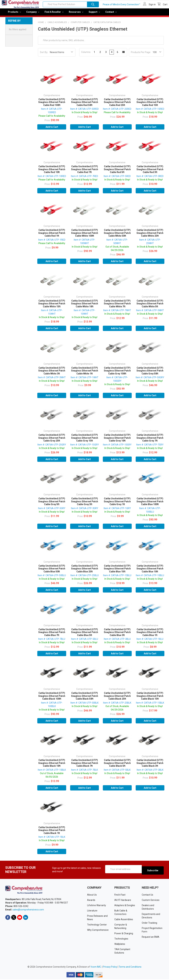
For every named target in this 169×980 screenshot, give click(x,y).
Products (14, 14)
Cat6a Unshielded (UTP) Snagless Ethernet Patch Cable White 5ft (150, 306)
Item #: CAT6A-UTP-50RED (84, 111)
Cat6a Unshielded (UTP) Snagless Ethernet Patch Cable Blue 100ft (150, 504)
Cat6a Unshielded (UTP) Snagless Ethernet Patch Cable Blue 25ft (85, 571)
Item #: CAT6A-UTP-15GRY (85, 447)
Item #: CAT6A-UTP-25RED (117, 111)
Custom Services (151, 901)
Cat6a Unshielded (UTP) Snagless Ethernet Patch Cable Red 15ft (150, 105)
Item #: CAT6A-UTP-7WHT (117, 313)
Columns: (86, 54)
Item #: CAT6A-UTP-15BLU (117, 578)
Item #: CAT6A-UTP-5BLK (117, 772)
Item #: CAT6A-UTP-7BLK (84, 772)
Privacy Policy (110, 968)
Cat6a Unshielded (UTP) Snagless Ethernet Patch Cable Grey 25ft (52, 440)
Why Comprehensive (98, 931)
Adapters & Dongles (125, 906)
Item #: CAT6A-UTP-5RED (117, 178)
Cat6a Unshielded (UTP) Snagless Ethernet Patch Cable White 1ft (85, 373)
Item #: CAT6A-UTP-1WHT (84, 380)
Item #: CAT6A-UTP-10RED (52, 178)
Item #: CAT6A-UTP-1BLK (52, 839)
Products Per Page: (141, 55)
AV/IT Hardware (123, 901)
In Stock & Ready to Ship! (85, 115)
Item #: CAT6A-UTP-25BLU (85, 578)
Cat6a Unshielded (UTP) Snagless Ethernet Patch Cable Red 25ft (117, 105)
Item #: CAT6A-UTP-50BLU (52, 578)
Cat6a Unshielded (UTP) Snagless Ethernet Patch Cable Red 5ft (117, 172)
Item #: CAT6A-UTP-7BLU (52, 641)
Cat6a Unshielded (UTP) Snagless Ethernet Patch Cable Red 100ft (52, 105)
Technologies (121, 940)
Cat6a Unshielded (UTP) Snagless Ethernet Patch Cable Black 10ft (52, 765)
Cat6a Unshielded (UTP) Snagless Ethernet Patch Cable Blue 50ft (52, 571)
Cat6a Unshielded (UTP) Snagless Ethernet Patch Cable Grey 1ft (117, 504)
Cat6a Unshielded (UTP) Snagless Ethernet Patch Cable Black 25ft (117, 698)
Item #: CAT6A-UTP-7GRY (150, 447)
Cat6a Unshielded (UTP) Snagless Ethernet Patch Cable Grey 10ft (117, 440)
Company (33, 14)
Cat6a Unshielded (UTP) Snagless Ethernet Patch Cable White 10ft (85, 306)
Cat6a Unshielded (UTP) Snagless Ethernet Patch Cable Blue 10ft (150, 571)
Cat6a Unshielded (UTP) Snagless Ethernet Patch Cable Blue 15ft (117, 571)
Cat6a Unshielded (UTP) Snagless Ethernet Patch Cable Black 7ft (85, 765)
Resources (76, 14)
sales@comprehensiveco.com (28, 911)
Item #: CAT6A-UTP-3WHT (52, 380)
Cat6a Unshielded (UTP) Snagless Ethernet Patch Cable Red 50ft (85, 105)
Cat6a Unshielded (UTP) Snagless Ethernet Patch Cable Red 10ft (52, 172)
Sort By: (44, 55)
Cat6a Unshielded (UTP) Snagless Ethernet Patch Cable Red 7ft (85, 172)
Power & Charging (124, 934)
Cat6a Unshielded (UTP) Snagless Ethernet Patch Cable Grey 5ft (52, 504)
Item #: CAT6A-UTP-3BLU (117, 641)
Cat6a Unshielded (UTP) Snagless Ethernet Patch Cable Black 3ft (150, 765)
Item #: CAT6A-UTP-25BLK (117, 705)
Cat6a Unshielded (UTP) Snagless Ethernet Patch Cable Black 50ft (85, 698)
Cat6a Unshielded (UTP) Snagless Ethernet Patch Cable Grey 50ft (150, 373)
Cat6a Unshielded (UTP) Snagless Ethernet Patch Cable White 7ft (117, 306)
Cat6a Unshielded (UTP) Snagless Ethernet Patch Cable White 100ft (85, 235)
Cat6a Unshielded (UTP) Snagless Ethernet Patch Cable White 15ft (52, 306)
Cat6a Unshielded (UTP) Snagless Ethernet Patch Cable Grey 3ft (85, 504)
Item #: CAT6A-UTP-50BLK (84, 705)
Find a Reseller (54, 14)
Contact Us (147, 896)
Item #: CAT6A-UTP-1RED (52, 242)
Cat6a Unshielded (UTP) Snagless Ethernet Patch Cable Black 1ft (52, 833)
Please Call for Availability (52, 118)
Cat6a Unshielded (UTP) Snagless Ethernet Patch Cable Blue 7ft (52, 635)
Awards (91, 901)
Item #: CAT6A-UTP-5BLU (85, 641)
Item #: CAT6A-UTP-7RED (84, 178)
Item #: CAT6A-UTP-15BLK (150, 705)
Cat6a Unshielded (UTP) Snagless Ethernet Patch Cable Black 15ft (150, 698)
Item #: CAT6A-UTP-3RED (150, 178)
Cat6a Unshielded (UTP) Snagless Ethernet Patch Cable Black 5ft (117, 765)
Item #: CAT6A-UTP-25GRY (52, 447)
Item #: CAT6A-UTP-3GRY (85, 511)
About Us (92, 896)
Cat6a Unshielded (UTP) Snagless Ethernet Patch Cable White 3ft (52, 373)
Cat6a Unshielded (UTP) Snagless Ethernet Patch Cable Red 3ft (150, 172)
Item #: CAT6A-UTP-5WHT (150, 313)
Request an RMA (151, 938)
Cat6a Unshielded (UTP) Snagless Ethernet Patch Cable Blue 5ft (85, 635)
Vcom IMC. (96, 968)
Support (94, 14)
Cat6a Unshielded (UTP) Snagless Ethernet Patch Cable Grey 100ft (117, 373)
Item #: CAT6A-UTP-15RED (150, 111)
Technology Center (97, 926)
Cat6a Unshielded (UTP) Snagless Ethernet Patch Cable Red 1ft (52, 235)
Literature (92, 912)
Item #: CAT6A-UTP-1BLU (150, 641)
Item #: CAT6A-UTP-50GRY (150, 380)
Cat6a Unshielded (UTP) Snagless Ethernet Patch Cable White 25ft (150, 235)
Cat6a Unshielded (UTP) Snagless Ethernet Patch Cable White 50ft (117, 235)
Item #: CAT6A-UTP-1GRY (117, 511)
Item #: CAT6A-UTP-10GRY (117, 447)
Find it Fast (120, 896)
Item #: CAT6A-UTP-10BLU (150, 578)
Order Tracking (149, 924)
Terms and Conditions (130, 968)
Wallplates (120, 945)
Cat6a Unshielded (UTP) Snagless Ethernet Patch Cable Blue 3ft (117, 635)
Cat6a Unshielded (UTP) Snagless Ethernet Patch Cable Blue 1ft (150, 635)
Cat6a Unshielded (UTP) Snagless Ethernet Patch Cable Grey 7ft (150, 440)
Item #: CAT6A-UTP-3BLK (150, 772)
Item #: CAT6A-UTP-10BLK (52, 772)
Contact (111, 14)
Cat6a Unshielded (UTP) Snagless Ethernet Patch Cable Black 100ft (52, 698)
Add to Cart (52, 129)
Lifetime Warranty (97, 906)
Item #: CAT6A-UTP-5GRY (52, 511)
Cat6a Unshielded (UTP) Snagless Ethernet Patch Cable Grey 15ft (85, 440)
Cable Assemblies (124, 920)
